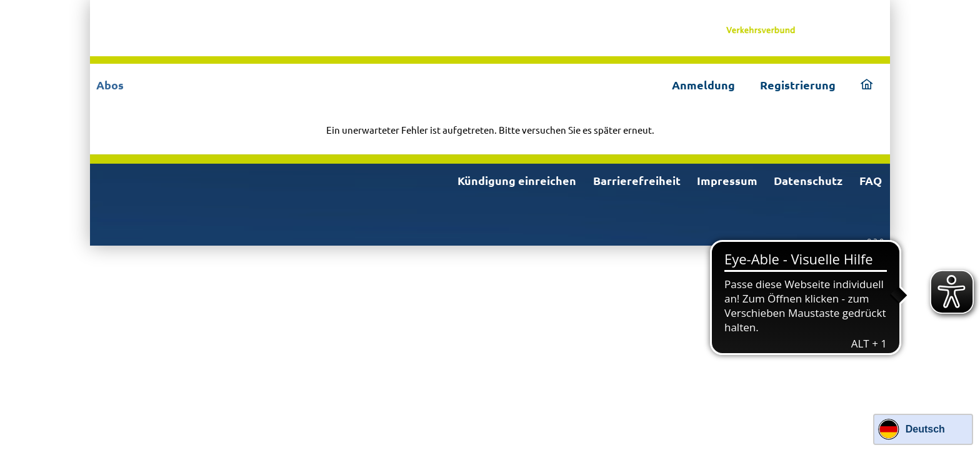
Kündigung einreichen (517, 180)
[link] (798, 28)
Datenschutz (808, 180)
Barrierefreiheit (637, 180)
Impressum (727, 180)
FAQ (871, 180)
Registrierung (798, 85)
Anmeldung (703, 85)
